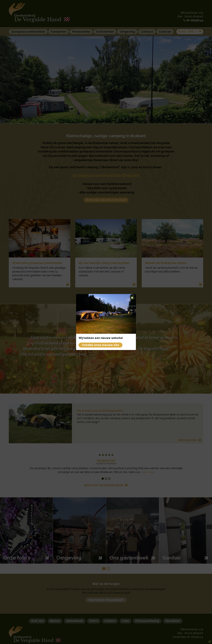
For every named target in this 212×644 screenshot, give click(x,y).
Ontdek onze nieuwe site (101, 345)
